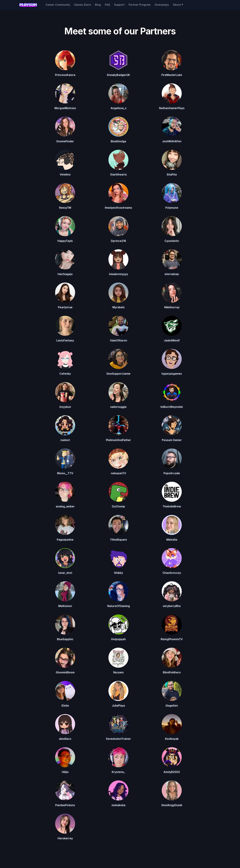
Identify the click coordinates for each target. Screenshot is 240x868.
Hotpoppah (118, 639)
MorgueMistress (65, 108)
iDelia (65, 706)
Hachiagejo (65, 274)
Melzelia (172, 540)
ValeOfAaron (119, 340)
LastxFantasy (65, 340)
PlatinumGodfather (118, 440)
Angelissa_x (119, 108)
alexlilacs (65, 739)
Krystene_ (118, 772)
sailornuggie (118, 407)
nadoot (65, 440)
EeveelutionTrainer (119, 739)
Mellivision (65, 606)
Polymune (172, 208)
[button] (178, 5)
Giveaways (162, 5)
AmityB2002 (172, 772)
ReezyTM (65, 208)
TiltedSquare (118, 540)
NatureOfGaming (119, 606)
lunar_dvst (65, 573)
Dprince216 (119, 241)
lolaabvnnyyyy (119, 274)
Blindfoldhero (172, 672)
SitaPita (172, 174)
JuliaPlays (119, 706)
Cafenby (65, 374)
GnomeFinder (65, 141)
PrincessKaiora (65, 75)
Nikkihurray (172, 307)
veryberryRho (172, 606)
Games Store (82, 5)
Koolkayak (172, 739)
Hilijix (65, 772)
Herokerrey (65, 838)
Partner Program (140, 5)
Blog (98, 5)
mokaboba (119, 805)
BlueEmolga (118, 141)
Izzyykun (65, 407)
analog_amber (65, 506)
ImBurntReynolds (172, 407)
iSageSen (172, 706)
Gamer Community (58, 5)
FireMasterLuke (172, 75)
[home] (28, 5)
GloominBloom (65, 672)
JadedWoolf (172, 340)
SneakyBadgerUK (118, 75)
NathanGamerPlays (172, 108)
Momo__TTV (65, 473)
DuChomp (118, 506)
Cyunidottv (172, 241)
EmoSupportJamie (119, 374)
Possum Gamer (172, 440)
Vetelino (65, 174)
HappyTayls (65, 241)
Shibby (119, 573)
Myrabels (119, 307)
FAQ (107, 5)
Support (119, 5)
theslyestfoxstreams (118, 208)
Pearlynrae (65, 307)
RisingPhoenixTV (172, 639)
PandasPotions (65, 805)
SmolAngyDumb (172, 805)
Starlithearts (119, 174)
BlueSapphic (65, 639)
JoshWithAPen (172, 141)
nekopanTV (119, 473)
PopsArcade (172, 473)
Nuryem (118, 672)
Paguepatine (65, 540)
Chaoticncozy (172, 573)
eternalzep (172, 274)
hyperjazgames (172, 374)
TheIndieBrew (172, 506)
